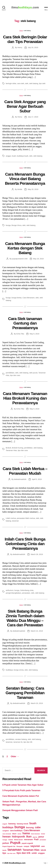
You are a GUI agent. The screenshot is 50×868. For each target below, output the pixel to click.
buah (14, 156)
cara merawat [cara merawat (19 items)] (7, 834)
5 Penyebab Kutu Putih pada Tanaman (21, 790)
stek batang (34, 83)
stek (27, 83)
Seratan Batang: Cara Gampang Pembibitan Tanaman (25, 693)
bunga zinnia (19, 670)
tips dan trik (28, 742)
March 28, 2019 (37, 554)
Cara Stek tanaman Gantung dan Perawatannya (25, 323)
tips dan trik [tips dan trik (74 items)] (24, 853)
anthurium (10, 590)
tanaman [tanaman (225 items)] (14, 850)
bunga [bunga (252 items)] (20, 827)
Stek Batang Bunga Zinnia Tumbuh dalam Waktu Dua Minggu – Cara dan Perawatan (25, 618)
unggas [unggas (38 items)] (41, 853)
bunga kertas (17, 298)
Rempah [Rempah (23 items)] (20, 846)
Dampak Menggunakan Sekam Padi (20, 810)
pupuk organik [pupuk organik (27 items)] (27, 843)
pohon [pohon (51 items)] (6, 843)
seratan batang (21, 739)
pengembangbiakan (13, 593)
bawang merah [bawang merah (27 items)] (23, 824)
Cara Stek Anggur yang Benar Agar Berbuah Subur (25, 106)
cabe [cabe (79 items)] (38, 827)
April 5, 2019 (37, 479)
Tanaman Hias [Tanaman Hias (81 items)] (31, 850)
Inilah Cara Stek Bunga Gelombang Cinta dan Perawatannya (25, 544)
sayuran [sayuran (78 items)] (35, 846)
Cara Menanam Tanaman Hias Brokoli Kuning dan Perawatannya (25, 398)
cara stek (21, 83)
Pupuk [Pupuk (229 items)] (15, 843)
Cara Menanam (29, 298)
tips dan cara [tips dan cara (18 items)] (11, 853)
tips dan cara (15, 375)
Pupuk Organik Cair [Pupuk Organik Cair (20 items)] (9, 846)
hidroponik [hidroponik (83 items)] (18, 837)
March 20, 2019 (37, 703)
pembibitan (10, 373)
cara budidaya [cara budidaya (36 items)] (16, 830)
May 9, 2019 (34, 334)
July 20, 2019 (33, 47)
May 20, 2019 (33, 189)
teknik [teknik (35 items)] (43, 850)
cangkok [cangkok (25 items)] (6, 831)
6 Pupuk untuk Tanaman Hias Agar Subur (23, 785)
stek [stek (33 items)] (43, 846)
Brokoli (8, 448)
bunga (8, 225)
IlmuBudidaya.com (17, 863)
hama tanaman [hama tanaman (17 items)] (35, 834)
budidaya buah (22, 156)
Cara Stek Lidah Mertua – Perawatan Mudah (25, 471)
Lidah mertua (11, 518)
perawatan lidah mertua (26, 518)
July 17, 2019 (33, 117)
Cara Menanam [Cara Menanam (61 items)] (32, 830)
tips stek (42, 83)
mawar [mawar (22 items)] (11, 840)
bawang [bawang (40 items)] (12, 824)
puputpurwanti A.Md (20, 259)
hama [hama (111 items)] (26, 833)
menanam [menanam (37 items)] (28, 839)
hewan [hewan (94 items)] (7, 837)
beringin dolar (11, 83)
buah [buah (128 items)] (33, 823)
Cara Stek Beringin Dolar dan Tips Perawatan (25, 39)
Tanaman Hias (11, 450)
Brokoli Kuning (18, 448)
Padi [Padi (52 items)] (36, 839)
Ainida (20, 189)
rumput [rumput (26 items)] (26, 846)
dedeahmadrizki (20, 479)
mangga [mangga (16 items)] (5, 840)
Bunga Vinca (16, 225)
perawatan (26, 593)
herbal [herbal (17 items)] (43, 834)
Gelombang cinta (27, 590)
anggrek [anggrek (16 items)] (5, 824)
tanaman (15, 521)
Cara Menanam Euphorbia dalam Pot (21, 796)
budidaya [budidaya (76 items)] (8, 827)
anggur (8, 156)
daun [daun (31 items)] (14, 834)
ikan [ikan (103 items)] (29, 837)
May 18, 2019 (38, 259)
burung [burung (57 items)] (30, 827)
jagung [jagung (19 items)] (35, 837)
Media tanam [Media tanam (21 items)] (18, 840)
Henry (20, 47)
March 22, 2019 (37, 631)
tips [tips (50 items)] (4, 853)
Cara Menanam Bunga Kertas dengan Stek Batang (25, 248)
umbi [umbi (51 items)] (34, 853)
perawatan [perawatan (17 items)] (43, 840)
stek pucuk (33, 373)
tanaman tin (18, 742)
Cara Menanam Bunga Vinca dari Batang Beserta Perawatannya (25, 179)
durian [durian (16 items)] (19, 834)
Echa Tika (20, 334)
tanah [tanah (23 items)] (4, 850)
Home (21, 31)
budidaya (9, 670)
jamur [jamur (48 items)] (41, 837)
